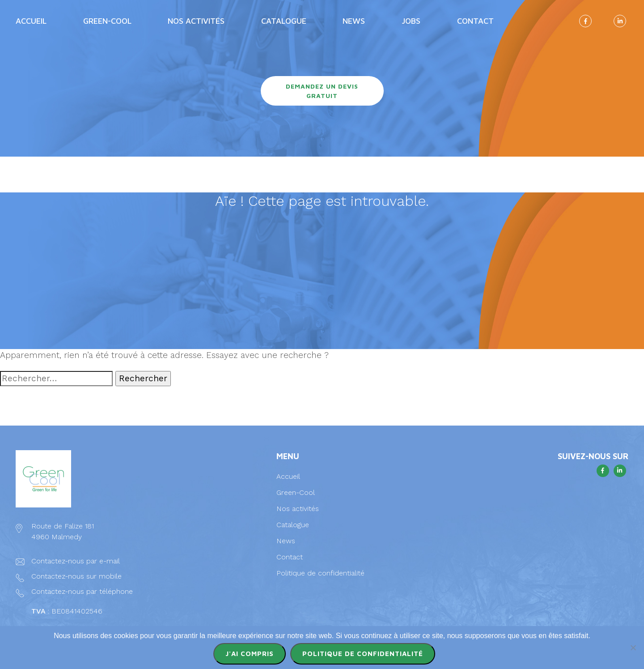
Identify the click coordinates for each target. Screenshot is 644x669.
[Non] (633, 648)
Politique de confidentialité (320, 573)
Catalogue (284, 21)
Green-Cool (107, 21)
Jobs (411, 21)
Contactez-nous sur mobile (76, 576)
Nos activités (196, 21)
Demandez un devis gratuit (322, 91)
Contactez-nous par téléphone (82, 591)
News (354, 21)
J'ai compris (250, 654)
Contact (475, 21)
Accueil (31, 21)
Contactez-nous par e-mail (75, 561)
